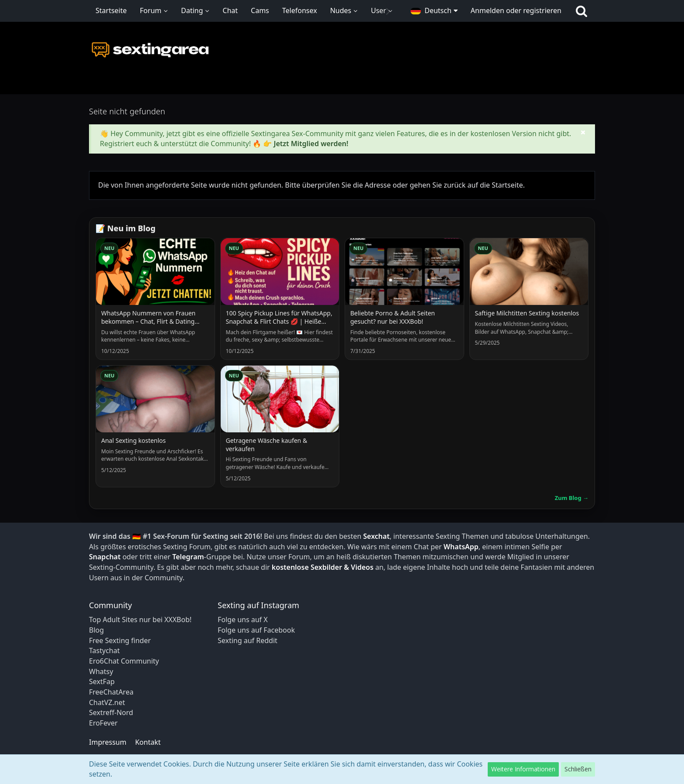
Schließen (578, 769)
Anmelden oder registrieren (516, 10)
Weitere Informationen (523, 769)
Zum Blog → (572, 498)
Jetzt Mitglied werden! (311, 144)
